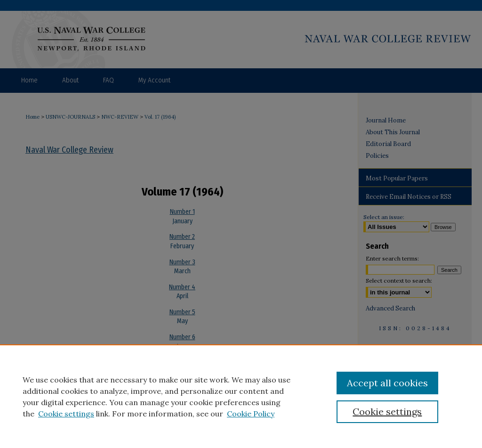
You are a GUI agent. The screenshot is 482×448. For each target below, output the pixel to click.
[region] (241, 396)
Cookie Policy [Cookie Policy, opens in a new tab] (251, 414)
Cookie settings (66, 414)
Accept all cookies (387, 383)
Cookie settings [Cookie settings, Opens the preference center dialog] (387, 411)
